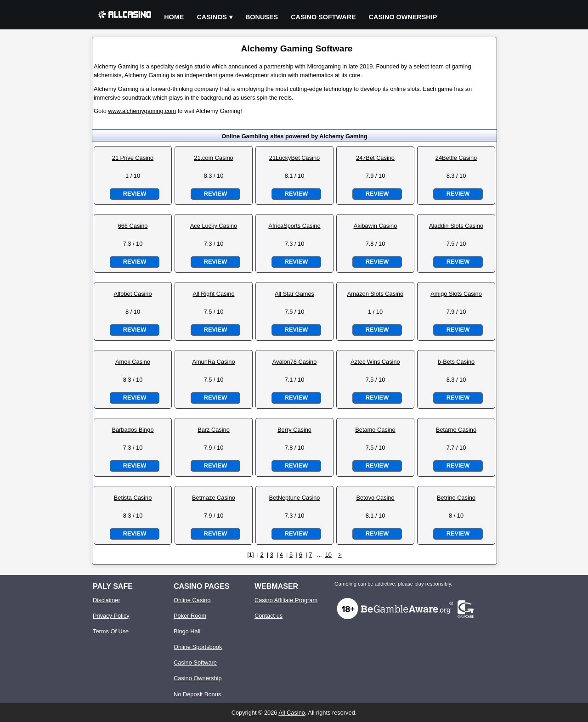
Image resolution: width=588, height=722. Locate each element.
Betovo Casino (375, 498)
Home (174, 17)
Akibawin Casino (376, 226)
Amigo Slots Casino (456, 294)
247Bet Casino (375, 158)
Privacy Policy (111, 616)
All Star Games (294, 294)
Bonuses (262, 17)
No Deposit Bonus (197, 694)
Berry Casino (294, 430)
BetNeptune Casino (295, 498)
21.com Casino (213, 158)
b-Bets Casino (456, 362)
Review (135, 194)
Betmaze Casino (214, 498)
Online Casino (192, 600)
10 (328, 555)
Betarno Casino (456, 430)
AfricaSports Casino (294, 226)
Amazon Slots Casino (375, 294)
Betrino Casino (456, 498)
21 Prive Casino (133, 158)
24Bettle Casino (456, 158)
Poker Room (190, 616)
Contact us (269, 616)
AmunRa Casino (213, 362)
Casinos (212, 17)
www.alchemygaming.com (142, 111)
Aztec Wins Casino (375, 362)
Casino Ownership (403, 17)
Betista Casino (133, 498)
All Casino (292, 713)
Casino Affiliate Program (286, 600)
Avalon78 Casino (295, 362)
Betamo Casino (375, 430)
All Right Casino (213, 294)
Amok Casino (133, 362)
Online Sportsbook (198, 647)
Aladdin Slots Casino (456, 226)
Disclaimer (107, 600)
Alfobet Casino (133, 294)
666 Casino (133, 226)
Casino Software (323, 17)
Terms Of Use (111, 631)
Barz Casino (214, 430)
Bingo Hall (187, 631)
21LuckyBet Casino (294, 158)
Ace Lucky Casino (214, 226)
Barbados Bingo (133, 430)
